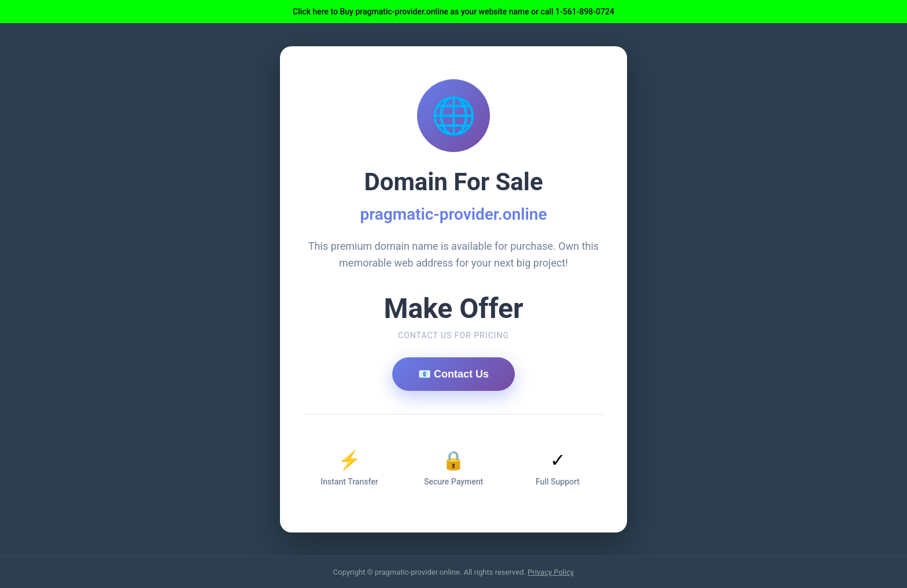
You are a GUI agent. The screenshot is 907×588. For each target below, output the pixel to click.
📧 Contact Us (454, 374)
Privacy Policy (551, 572)
